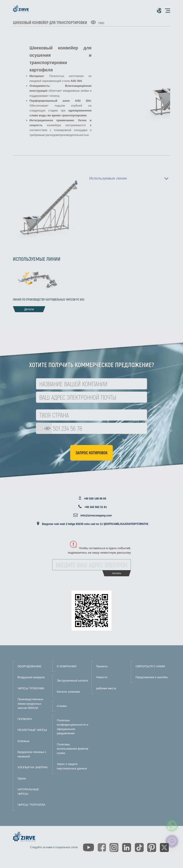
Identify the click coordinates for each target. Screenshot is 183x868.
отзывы (62, 706)
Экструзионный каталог (73, 681)
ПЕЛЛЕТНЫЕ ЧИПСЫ (32, 730)
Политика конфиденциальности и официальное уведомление (73, 727)
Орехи (22, 778)
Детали (29, 309)
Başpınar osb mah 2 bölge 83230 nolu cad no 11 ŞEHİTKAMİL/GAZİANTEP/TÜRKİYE (95, 524)
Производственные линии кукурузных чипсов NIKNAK (30, 704)
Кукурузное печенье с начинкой (32, 754)
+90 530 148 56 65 (95, 499)
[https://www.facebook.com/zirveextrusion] (102, 847)
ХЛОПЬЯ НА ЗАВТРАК (33, 767)
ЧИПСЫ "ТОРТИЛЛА (31, 805)
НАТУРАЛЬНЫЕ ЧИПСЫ (28, 792)
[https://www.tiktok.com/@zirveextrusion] (139, 848)
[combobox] (44, 428)
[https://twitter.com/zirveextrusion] (164, 848)
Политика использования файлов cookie (73, 749)
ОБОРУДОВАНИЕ (30, 666)
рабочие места (106, 688)
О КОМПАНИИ (67, 666)
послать (117, 573)
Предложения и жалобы (152, 677)
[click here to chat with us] (172, 841)
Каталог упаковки (69, 692)
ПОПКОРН (25, 719)
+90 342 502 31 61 (95, 507)
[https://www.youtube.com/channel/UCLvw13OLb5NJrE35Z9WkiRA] (89, 847)
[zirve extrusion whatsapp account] (172, 825)
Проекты (102, 666)
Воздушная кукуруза (31, 677)
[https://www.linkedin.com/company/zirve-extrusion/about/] (127, 848)
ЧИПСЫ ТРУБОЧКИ (31, 688)
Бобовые (24, 741)
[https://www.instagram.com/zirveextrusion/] (114, 848)
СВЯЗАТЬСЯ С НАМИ (150, 666)
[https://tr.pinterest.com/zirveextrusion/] (152, 848)
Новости (102, 677)
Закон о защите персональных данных (72, 766)
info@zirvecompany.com (96, 516)
